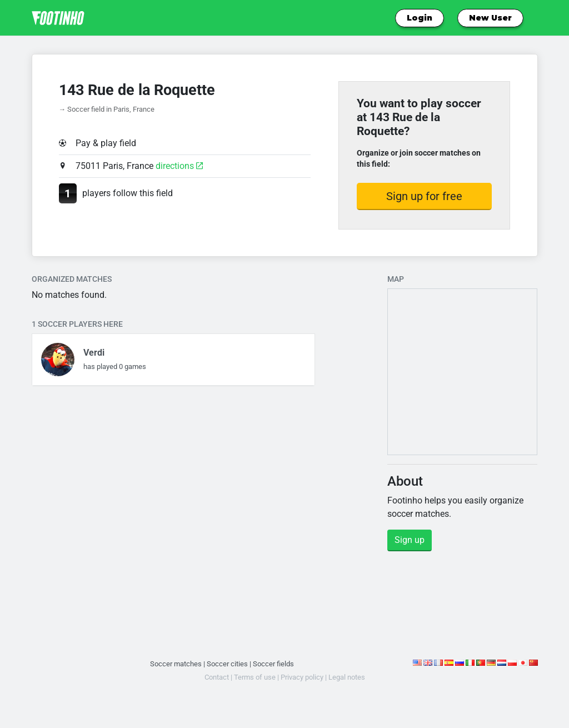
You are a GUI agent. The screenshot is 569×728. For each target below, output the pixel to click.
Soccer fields (273, 664)
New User (490, 18)
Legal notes (347, 677)
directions (179, 166)
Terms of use (255, 677)
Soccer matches (176, 664)
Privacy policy (302, 677)
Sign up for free (424, 196)
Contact (217, 677)
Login (420, 18)
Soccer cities (227, 664)
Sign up (410, 540)
